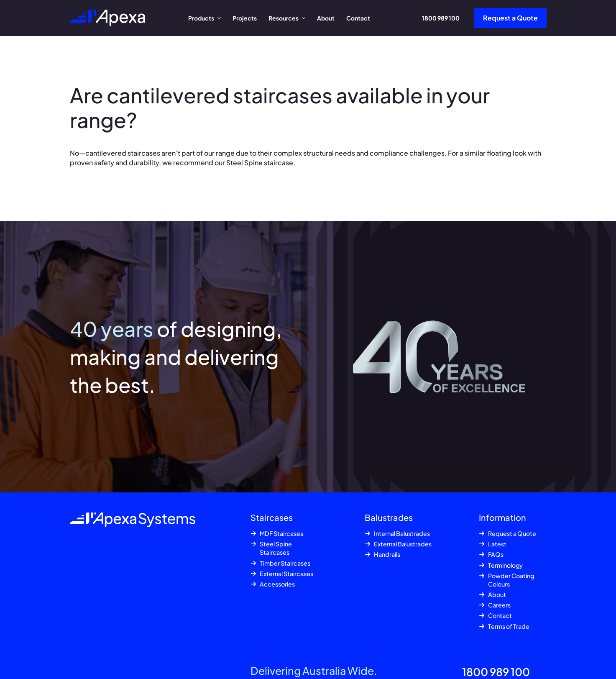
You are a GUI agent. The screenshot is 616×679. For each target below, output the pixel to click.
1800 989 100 (441, 18)
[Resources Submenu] (305, 18)
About (326, 18)
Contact (358, 18)
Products (201, 18)
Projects (245, 18)
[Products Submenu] (220, 18)
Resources (284, 18)
